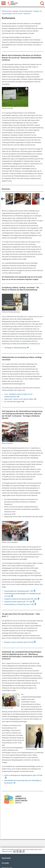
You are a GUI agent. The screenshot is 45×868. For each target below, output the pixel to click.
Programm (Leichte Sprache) (18, 602)
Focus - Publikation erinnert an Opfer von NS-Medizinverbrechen (19, 395)
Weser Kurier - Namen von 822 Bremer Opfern (19, 399)
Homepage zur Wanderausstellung (15, 348)
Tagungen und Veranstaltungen (22, 11)
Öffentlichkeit (7, 11)
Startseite (6, 858)
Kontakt (5, 863)
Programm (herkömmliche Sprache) (21, 599)
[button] (23, 199)
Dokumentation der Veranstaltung (19, 591)
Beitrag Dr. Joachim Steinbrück (19, 642)
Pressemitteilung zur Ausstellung (19, 604)
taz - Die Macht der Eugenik (13, 402)
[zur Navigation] (4, 3)
